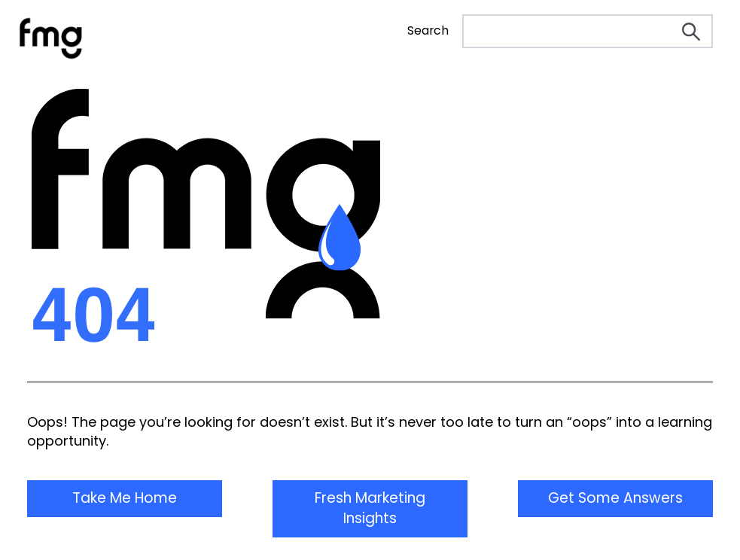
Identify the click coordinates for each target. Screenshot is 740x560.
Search (428, 31)
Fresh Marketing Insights (370, 508)
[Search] (588, 31)
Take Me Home (125, 498)
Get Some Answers (615, 498)
